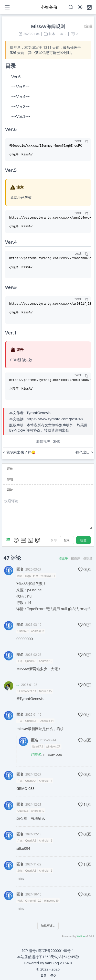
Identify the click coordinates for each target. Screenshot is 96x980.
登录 (67, 540)
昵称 (10, 469)
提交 (83, 540)
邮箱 (10, 479)
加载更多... (48, 926)
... (18, 685)
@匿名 (36, 754)
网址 (10, 490)
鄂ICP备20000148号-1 (56, 951)
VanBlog (58, 963)
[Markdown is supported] (9, 540)
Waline (81, 936)
